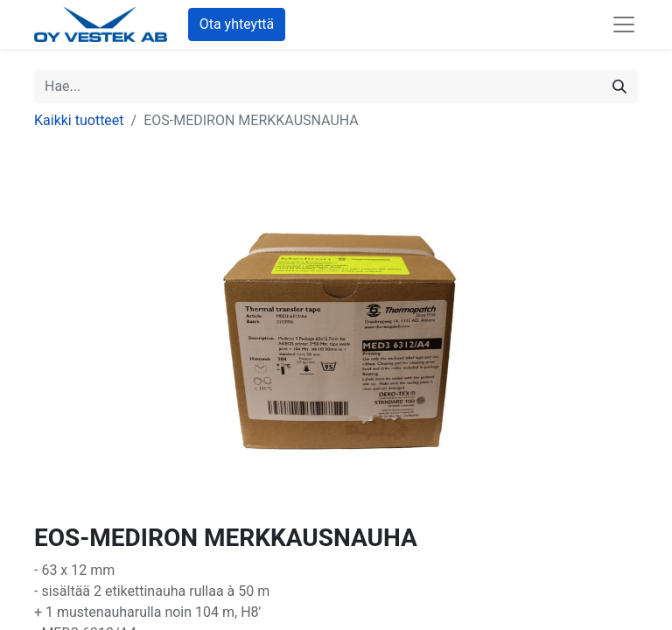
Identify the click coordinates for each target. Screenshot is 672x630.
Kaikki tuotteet (79, 120)
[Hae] (619, 87)
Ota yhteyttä (237, 24)
